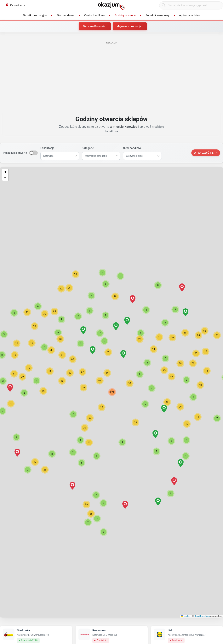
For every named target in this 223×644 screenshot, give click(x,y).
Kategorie (88, 148)
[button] (102, 407)
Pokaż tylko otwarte (15, 153)
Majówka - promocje (129, 26)
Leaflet (186, 616)
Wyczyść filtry (206, 153)
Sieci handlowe (132, 148)
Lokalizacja (47, 148)
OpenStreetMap (202, 616)
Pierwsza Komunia (94, 26)
